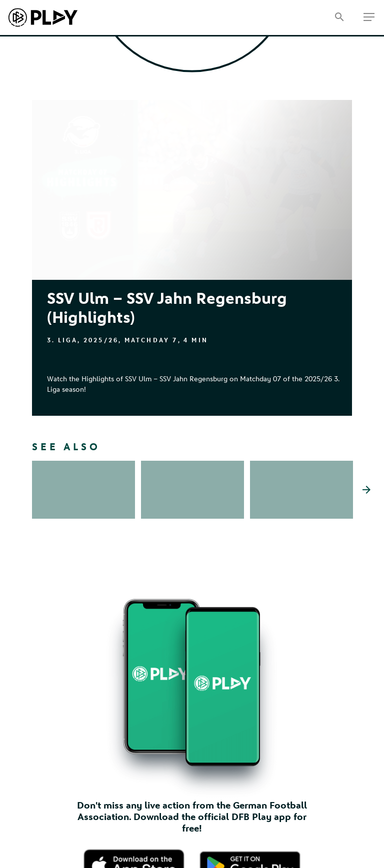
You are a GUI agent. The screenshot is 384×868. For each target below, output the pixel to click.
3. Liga (62, 340)
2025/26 (101, 340)
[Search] (339, 18)
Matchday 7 (151, 340)
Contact (44, 862)
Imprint (43, 849)
